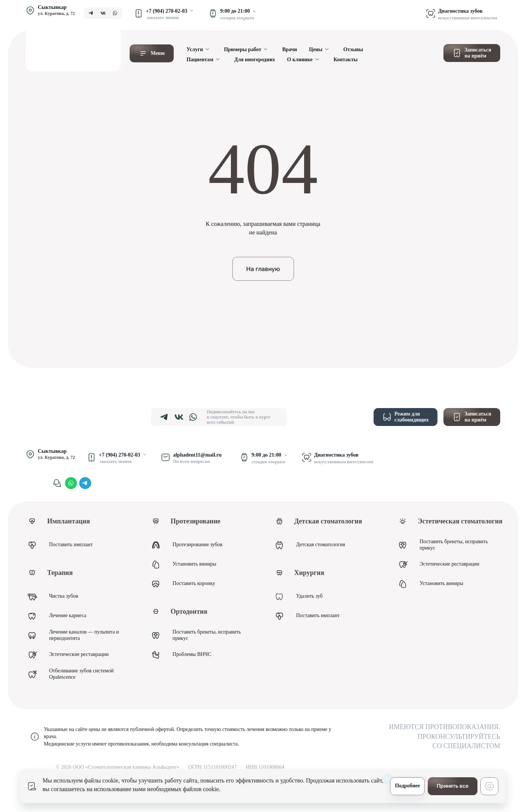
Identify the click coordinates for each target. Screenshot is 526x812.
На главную (263, 269)
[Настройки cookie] (489, 786)
